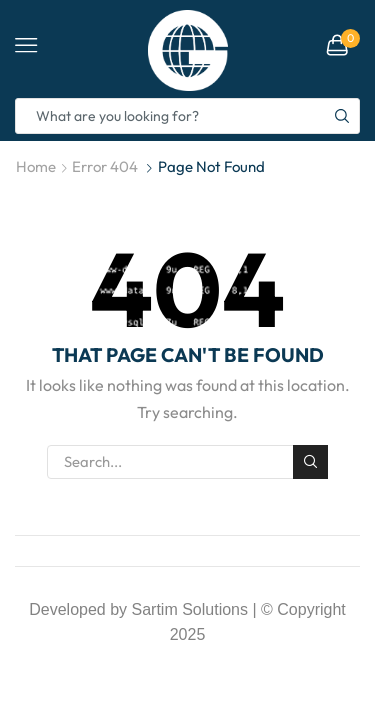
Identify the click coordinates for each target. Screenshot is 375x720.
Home (36, 166)
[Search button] (342, 116)
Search (310, 461)
